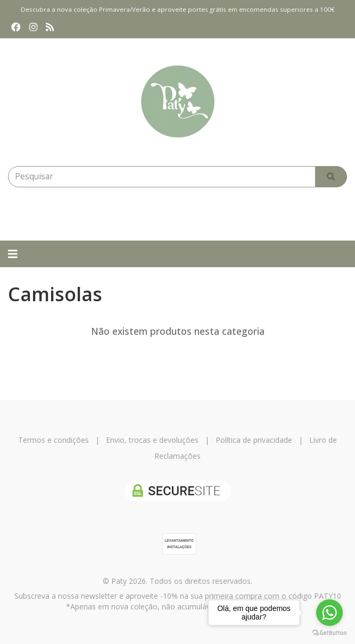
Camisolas (55, 294)
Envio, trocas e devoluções (152, 440)
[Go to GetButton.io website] (329, 633)
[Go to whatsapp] (329, 613)
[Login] (146, 214)
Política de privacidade (254, 440)
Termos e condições (53, 440)
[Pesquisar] (331, 177)
